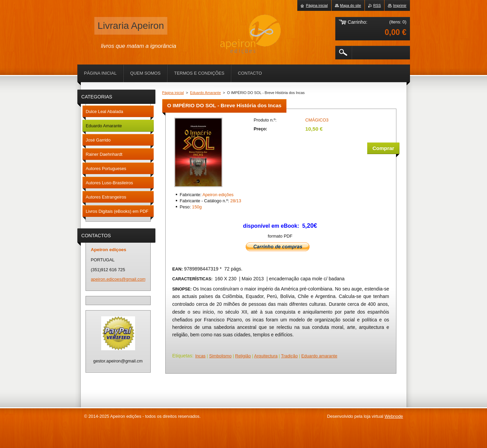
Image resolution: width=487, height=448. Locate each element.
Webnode (394, 416)
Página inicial (173, 93)
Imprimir (400, 5)
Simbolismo (220, 356)
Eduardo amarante (319, 356)
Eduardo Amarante (205, 93)
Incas (200, 356)
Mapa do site (351, 5)
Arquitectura (266, 356)
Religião (243, 356)
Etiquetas (182, 356)
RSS (377, 5)
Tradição (289, 356)
